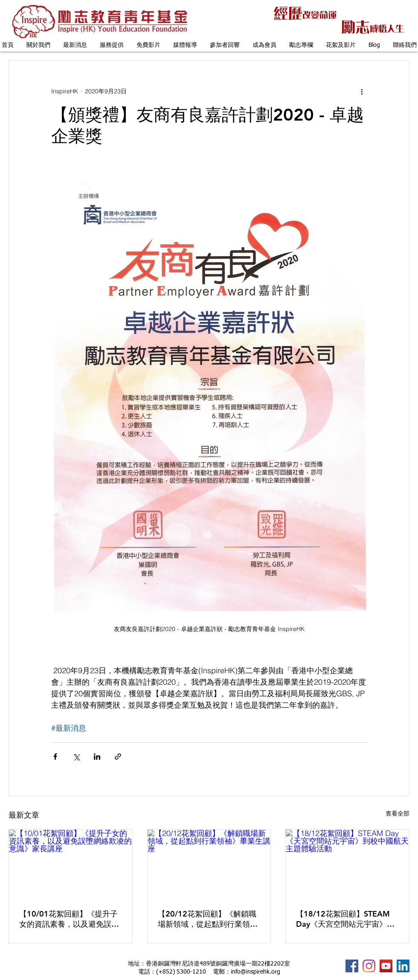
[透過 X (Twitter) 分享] (76, 757)
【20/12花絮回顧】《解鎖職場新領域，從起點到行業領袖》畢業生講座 (207, 919)
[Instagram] (369, 966)
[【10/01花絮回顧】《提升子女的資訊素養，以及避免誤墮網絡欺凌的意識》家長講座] (71, 864)
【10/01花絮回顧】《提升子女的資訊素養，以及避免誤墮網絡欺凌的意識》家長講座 (69, 919)
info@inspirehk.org (255, 972)
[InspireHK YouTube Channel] (386, 966)
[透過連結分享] (118, 757)
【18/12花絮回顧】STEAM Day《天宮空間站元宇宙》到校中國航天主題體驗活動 (345, 919)
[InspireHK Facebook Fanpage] (352, 966)
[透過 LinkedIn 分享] (97, 757)
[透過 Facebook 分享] (55, 757)
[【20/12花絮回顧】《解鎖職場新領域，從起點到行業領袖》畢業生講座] (209, 864)
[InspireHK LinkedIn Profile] (403, 966)
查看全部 (398, 813)
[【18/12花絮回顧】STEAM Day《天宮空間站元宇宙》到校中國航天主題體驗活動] (347, 864)
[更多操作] (362, 91)
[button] (38, 45)
